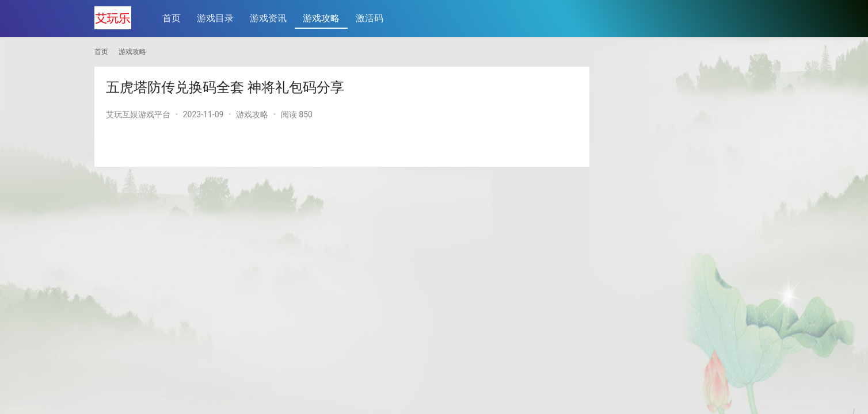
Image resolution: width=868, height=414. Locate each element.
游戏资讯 (269, 18)
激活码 (370, 18)
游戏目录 (216, 18)
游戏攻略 (322, 18)
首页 (172, 18)
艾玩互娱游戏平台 (138, 114)
